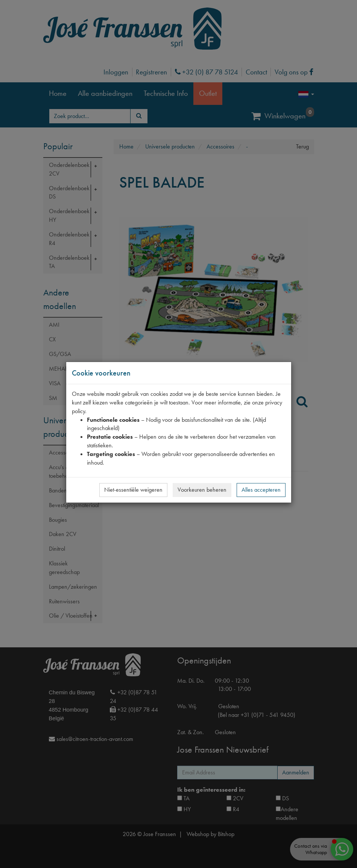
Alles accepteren (261, 490)
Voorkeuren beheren (202, 490)
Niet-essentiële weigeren (133, 490)
